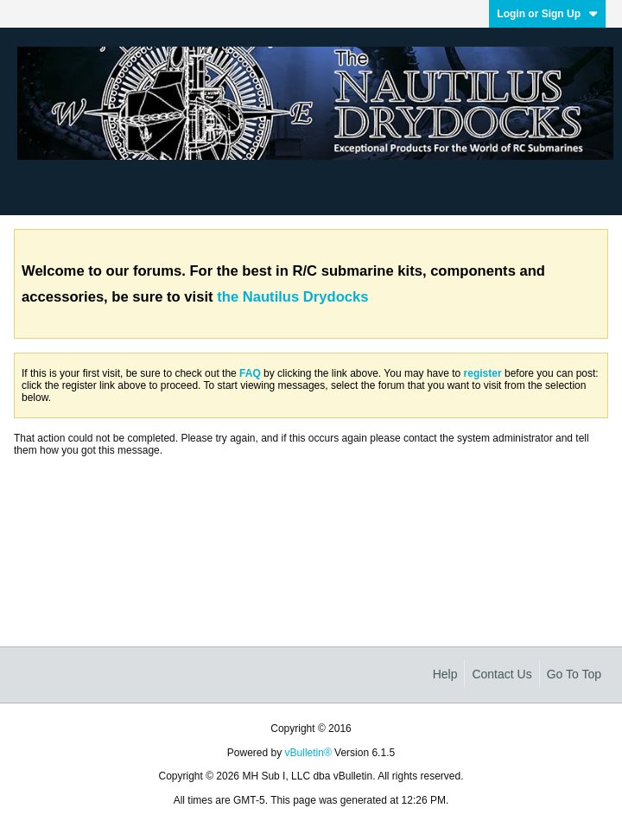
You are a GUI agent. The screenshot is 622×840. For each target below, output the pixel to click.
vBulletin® (308, 753)
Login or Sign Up (547, 14)
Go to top (574, 674)
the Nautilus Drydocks (292, 297)
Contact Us (501, 674)
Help (445, 674)
